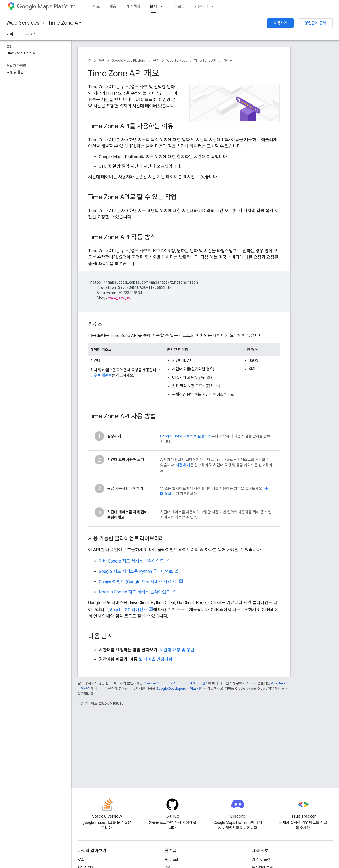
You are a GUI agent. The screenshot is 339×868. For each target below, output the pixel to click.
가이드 (228, 60)
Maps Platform (46, 6)
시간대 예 (183, 465)
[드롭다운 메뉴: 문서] (163, 6)
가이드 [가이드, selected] (12, 34)
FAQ (81, 860)
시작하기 (280, 23)
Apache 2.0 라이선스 (129, 610)
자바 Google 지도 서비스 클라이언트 (131, 561)
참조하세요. (188, 494)
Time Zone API (65, 23)
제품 (113, 6)
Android (171, 860)
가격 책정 (133, 6)
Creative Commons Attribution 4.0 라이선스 (176, 683)
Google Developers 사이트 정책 (180, 689)
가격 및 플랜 (261, 860)
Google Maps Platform (129, 60)
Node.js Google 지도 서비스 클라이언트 (134, 592)
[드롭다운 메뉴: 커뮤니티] (214, 6)
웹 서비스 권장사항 (155, 659)
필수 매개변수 (101, 375)
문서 (156, 60)
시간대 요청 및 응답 (177, 650)
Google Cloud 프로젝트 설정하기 (186, 436)
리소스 (31, 34)
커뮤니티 (201, 6)
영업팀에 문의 (315, 23)
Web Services (23, 23)
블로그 (179, 6)
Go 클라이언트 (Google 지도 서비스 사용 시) (138, 582)
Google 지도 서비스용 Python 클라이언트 (136, 571)
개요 (96, 6)
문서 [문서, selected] (153, 6)
